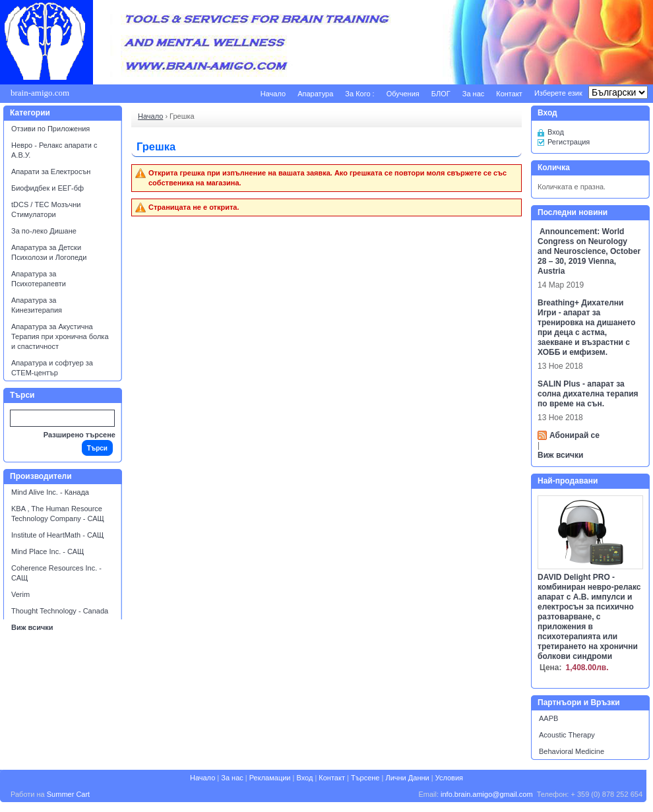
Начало (273, 94)
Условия (449, 778)
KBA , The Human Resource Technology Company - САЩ (58, 514)
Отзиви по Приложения (50, 129)
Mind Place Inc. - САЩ (47, 551)
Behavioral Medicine (572, 751)
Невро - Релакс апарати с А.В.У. (54, 150)
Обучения (403, 94)
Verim (20, 594)
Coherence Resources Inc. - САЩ (56, 573)
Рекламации (270, 778)
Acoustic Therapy (567, 735)
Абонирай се (575, 435)
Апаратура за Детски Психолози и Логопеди (49, 252)
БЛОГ (441, 94)
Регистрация (569, 142)
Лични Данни (407, 778)
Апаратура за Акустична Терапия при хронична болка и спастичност (60, 336)
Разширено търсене (79, 435)
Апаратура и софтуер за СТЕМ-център (52, 368)
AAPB (548, 718)
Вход (556, 132)
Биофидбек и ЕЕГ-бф (47, 188)
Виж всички (32, 627)
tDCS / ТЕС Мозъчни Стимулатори (46, 209)
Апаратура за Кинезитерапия (37, 305)
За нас (474, 94)
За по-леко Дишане (44, 231)
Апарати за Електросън (51, 172)
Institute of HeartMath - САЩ (57, 535)
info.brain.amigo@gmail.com (487, 794)
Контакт (509, 94)
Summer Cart (68, 794)
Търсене (365, 778)
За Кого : (359, 94)
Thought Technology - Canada (60, 611)
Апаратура (315, 94)
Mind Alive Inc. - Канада (50, 492)
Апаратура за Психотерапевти (39, 279)
